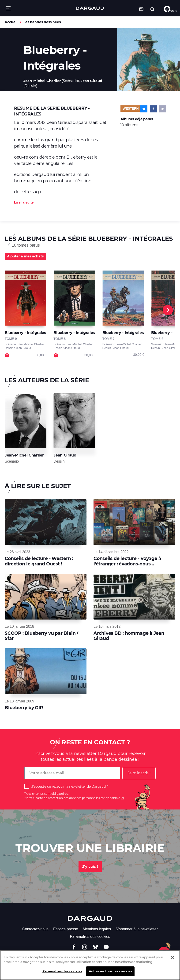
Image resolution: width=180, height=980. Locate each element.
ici (122, 798)
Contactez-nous (35, 929)
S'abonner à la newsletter (137, 929)
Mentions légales (97, 929)
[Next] (168, 310)
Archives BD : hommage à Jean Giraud (129, 636)
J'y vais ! (90, 867)
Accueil (11, 22)
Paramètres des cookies (90, 937)
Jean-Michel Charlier (42, 81)
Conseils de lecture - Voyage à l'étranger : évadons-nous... (127, 561)
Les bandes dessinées (42, 22)
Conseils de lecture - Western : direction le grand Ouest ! (39, 561)
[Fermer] (172, 961)
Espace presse (66, 929)
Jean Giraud (91, 81)
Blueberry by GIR (24, 708)
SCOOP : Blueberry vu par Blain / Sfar (41, 636)
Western (131, 108)
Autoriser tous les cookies (110, 975)
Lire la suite (24, 202)
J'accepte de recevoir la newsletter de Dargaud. (69, 787)
